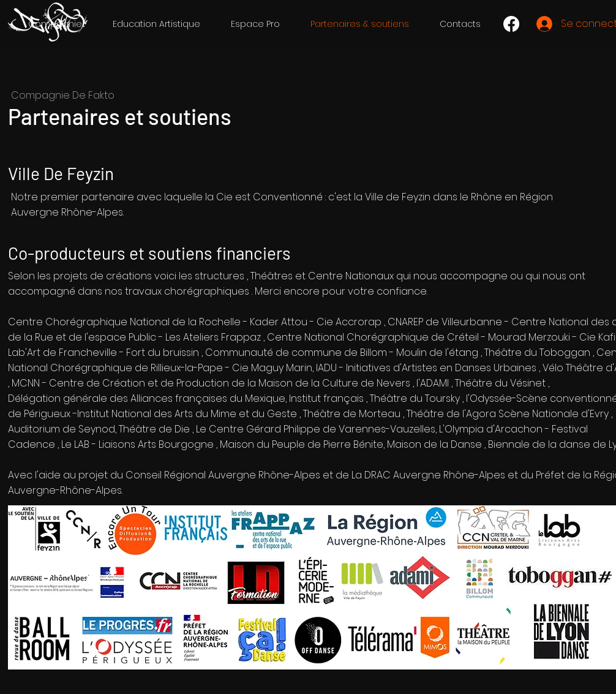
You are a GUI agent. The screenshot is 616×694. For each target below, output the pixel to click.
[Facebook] (511, 24)
